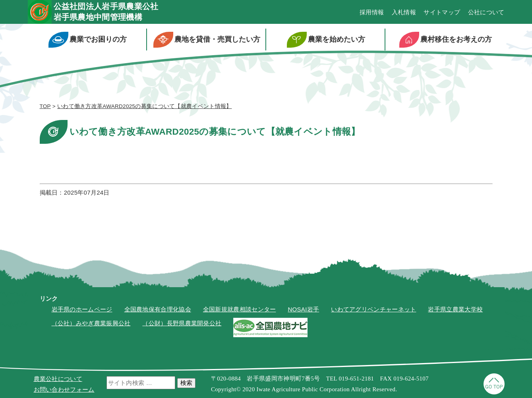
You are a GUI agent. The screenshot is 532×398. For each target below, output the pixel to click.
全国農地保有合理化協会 (158, 309)
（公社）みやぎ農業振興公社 (91, 323)
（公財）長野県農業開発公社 (182, 323)
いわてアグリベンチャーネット (373, 309)
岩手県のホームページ (82, 309)
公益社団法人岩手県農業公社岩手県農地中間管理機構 (106, 12)
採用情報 (372, 12)
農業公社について (58, 379)
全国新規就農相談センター (240, 309)
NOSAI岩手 (303, 309)
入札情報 (404, 12)
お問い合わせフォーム (64, 389)
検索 (186, 383)
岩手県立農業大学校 (455, 309)
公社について (486, 12)
